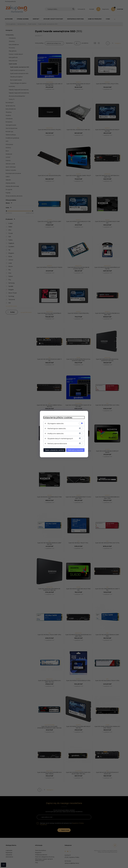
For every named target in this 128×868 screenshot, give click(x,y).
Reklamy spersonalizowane (57, 443)
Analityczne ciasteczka (55, 433)
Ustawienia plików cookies (58, 417)
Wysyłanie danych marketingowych (60, 438)
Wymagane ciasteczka (55, 423)
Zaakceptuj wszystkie (75, 450)
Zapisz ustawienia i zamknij (54, 450)
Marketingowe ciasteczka (57, 428)
